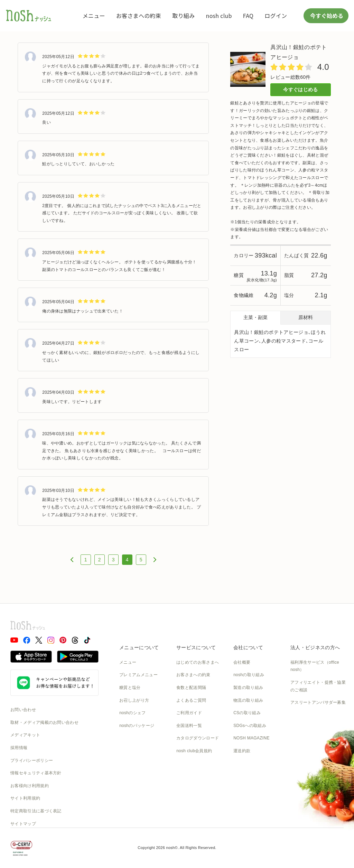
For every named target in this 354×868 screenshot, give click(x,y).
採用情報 (19, 748)
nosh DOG (244, 764)
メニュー (94, 16)
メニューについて (139, 647)
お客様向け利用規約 (30, 786)
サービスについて (196, 647)
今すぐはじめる (300, 90)
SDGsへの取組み (250, 726)
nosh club (219, 16)
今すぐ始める (326, 16)
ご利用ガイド (189, 713)
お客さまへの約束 (139, 16)
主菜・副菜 (255, 317)
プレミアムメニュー (138, 675)
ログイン (276, 16)
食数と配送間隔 (191, 688)
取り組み (183, 16)
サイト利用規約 (25, 798)
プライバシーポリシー (32, 760)
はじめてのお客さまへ (198, 662)
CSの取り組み (247, 713)
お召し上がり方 (134, 700)
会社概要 (242, 662)
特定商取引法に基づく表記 (36, 811)
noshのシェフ (132, 713)
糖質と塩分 (130, 688)
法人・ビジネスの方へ (315, 647)
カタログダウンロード (198, 738)
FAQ (248, 16)
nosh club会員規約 (194, 751)
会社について (248, 647)
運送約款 (242, 751)
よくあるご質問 (191, 700)
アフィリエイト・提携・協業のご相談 (318, 686)
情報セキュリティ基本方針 (36, 773)
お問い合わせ (23, 710)
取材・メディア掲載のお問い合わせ (44, 722)
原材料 (306, 317)
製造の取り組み (248, 688)
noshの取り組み (249, 675)
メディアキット (25, 735)
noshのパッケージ (137, 726)
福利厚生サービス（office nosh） (315, 666)
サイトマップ (23, 824)
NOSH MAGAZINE (251, 738)
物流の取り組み (248, 700)
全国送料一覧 (189, 726)
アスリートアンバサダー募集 (318, 702)
